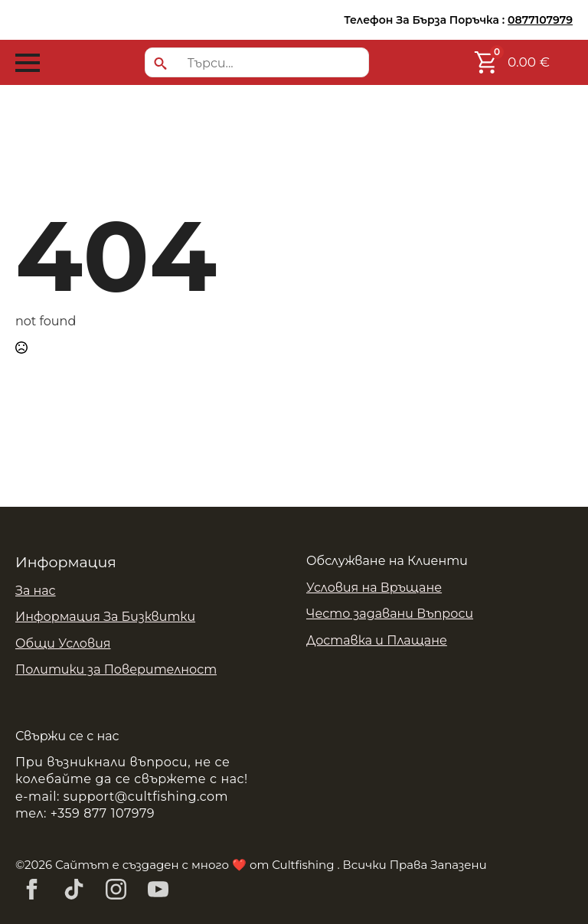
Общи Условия (63, 643)
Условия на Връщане (374, 588)
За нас (36, 591)
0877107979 (540, 20)
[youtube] (158, 889)
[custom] (74, 889)
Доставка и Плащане (377, 640)
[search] (160, 63)
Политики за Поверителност (116, 669)
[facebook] (32, 889)
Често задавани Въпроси (390, 614)
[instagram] (116, 889)
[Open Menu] (28, 63)
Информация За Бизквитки (105, 617)
